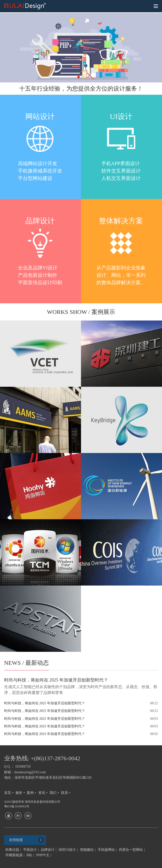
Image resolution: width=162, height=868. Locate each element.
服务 (19, 793)
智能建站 (87, 850)
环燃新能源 (14, 855)
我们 (53, 793)
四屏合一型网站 (131, 850)
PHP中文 (43, 855)
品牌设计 (48, 850)
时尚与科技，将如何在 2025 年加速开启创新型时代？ (45, 703)
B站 (29, 855)
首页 (8, 793)
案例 (30, 793)
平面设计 (30, 850)
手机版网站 (106, 850)
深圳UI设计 (67, 850)
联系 (65, 793)
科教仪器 (12, 850)
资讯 (42, 793)
